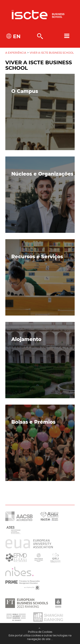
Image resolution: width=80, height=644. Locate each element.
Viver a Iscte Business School (52, 53)
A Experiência (16, 53)
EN (16, 36)
